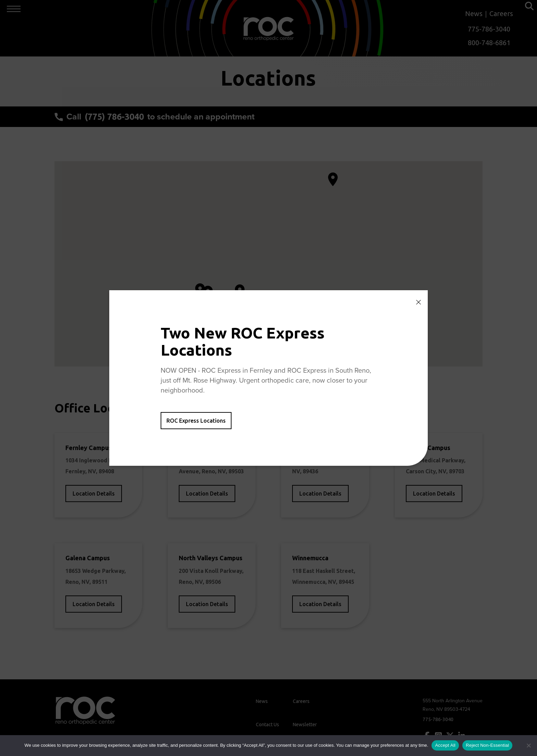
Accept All (445, 745)
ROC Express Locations (196, 421)
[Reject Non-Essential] (528, 745)
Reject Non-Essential (487, 745)
